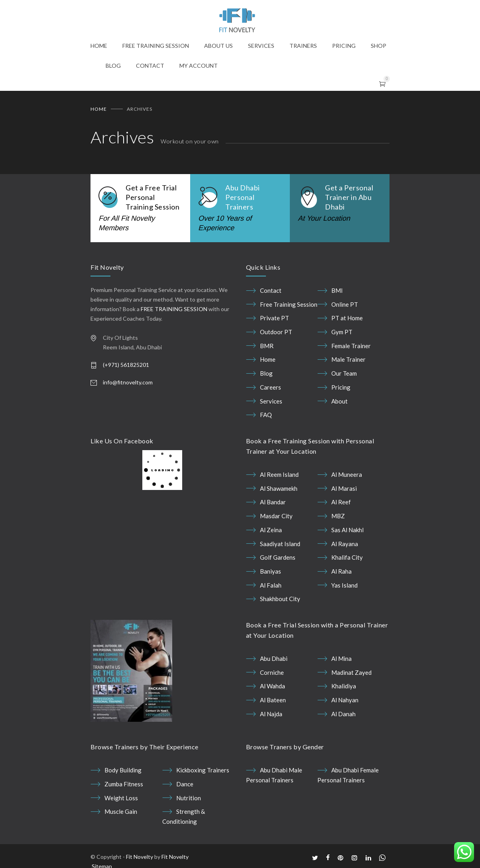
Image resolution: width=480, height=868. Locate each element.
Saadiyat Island (280, 544)
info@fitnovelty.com (128, 382)
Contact (271, 290)
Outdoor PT (276, 332)
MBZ (338, 516)
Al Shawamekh (279, 488)
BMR (267, 346)
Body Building (123, 770)
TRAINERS (303, 46)
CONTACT (150, 66)
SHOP (379, 46)
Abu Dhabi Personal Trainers (243, 197)
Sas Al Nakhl (347, 530)
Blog (266, 373)
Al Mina (341, 658)
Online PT (345, 304)
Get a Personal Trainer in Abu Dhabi (349, 197)
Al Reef (341, 502)
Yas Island (344, 585)
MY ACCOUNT (199, 66)
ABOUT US (218, 46)
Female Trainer (351, 346)
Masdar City (276, 516)
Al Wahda (272, 686)
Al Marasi (344, 488)
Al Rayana (345, 544)
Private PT (274, 318)
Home (99, 109)
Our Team (344, 373)
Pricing (341, 387)
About (339, 401)
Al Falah (271, 585)
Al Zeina (271, 530)
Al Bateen (273, 700)
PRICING (344, 46)
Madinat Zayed (351, 672)
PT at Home (347, 318)
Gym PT (342, 332)
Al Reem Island (279, 474)
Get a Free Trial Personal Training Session (152, 197)
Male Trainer (348, 359)
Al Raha (341, 571)
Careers (270, 387)
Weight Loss (121, 798)
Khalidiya (344, 686)
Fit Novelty (140, 857)
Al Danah (343, 714)
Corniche (272, 672)
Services (271, 401)
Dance (185, 784)
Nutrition (189, 798)
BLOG (113, 66)
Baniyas (270, 571)
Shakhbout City (280, 599)
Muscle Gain (121, 811)
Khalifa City (347, 557)
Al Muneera (347, 474)
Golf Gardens (278, 557)
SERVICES (261, 46)
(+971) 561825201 (126, 365)
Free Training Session (289, 304)
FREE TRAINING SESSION (156, 46)
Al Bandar (273, 502)
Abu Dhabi (274, 658)
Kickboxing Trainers (203, 770)
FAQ (266, 415)
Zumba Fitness (124, 784)
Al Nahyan (345, 700)
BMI (337, 290)
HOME (99, 46)
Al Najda (271, 714)
